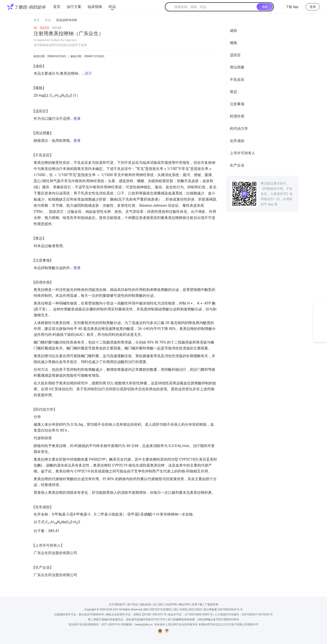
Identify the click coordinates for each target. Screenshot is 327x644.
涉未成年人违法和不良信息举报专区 (176, 624)
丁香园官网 (211, 605)
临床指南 (95, 7)
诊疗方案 (74, 7)
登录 (77, 119)
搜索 (265, 7)
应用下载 (197, 605)
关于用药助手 (117, 605)
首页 (57, 7)
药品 (112, 7)
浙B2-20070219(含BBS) (157, 610)
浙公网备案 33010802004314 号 (223, 610)
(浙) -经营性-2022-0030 (187, 610)
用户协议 (133, 605)
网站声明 (184, 605)
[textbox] (215, 7)
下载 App (289, 7)
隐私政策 (146, 605)
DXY (116, 610)
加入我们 (159, 605)
